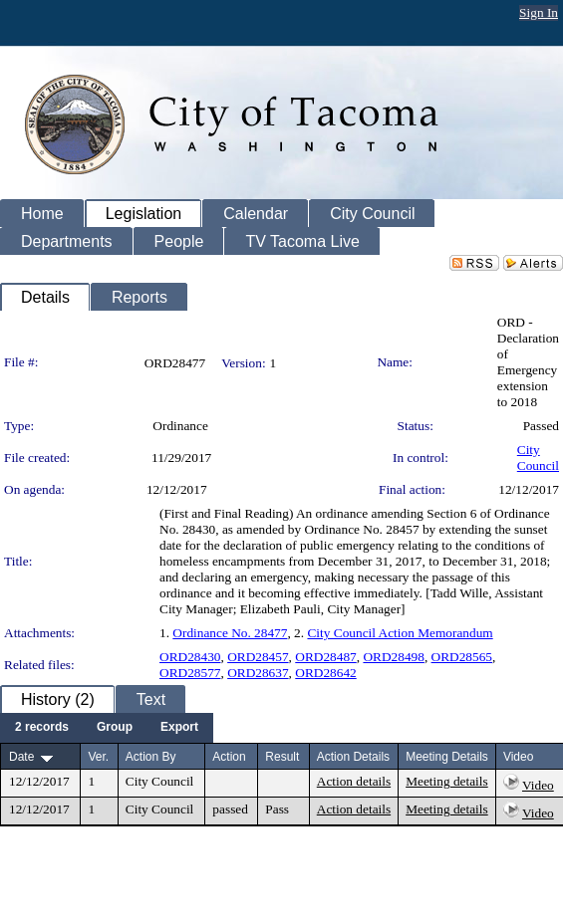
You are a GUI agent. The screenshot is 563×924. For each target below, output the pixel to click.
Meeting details (447, 781)
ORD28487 (325, 657)
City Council (538, 458)
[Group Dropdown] (115, 728)
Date (21, 757)
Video (538, 785)
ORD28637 (258, 673)
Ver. (98, 757)
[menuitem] (42, 728)
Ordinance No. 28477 (230, 633)
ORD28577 (190, 673)
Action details (354, 781)
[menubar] (107, 728)
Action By (151, 757)
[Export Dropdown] (179, 728)
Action (229, 757)
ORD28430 (190, 657)
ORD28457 (258, 657)
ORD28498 (393, 657)
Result (282, 757)
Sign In (539, 12)
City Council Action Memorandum (400, 633)
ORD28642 (325, 673)
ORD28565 (462, 657)
